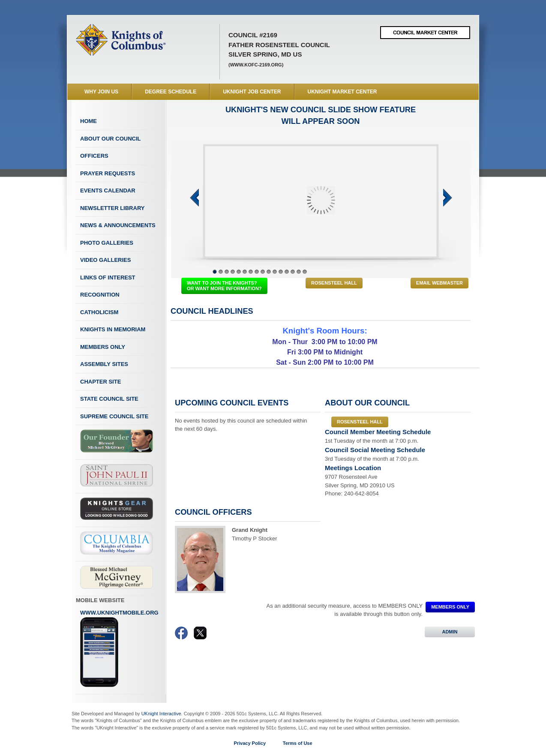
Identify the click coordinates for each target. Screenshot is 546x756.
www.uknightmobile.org (119, 648)
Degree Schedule (171, 92)
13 (287, 272)
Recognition (100, 295)
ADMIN (450, 632)
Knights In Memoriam (113, 329)
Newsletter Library (112, 208)
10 (269, 272)
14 (293, 272)
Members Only (103, 347)
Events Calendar (108, 190)
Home (88, 121)
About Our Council (111, 139)
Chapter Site (100, 382)
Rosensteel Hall (334, 283)
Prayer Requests (108, 173)
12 (281, 272)
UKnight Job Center (252, 92)
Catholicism (99, 312)
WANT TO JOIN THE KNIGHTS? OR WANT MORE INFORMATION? (224, 286)
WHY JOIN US (101, 92)
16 (305, 272)
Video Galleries (105, 260)
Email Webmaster (439, 283)
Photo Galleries (107, 243)
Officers (94, 156)
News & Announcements (118, 225)
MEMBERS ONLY (450, 607)
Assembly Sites (104, 364)
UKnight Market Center (342, 92)
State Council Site (109, 399)
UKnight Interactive (161, 714)
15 (299, 272)
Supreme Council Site (114, 416)
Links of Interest (108, 277)
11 (275, 272)
